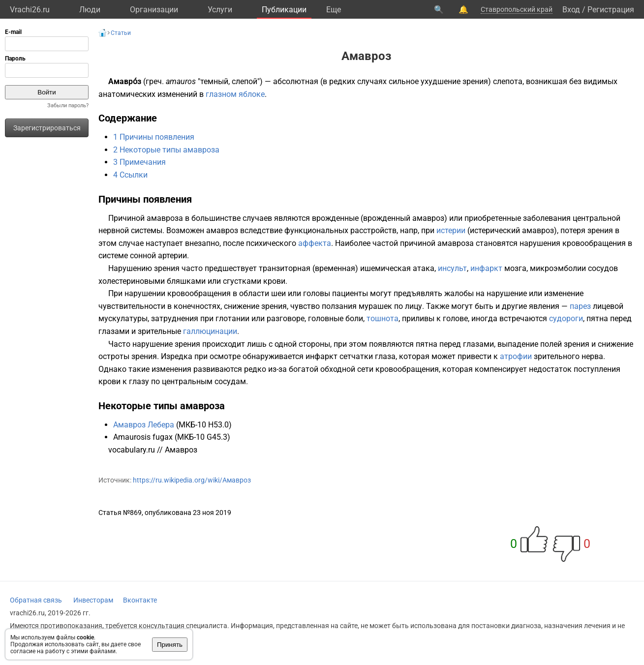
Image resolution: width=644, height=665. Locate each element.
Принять (170, 645)
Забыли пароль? (68, 106)
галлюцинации (210, 331)
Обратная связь (36, 600)
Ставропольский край (517, 9)
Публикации (284, 10)
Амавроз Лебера (144, 425)
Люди (90, 10)
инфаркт (486, 268)
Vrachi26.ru (30, 10)
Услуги (220, 10)
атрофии (516, 356)
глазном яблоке (235, 94)
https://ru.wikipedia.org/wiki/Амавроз (192, 480)
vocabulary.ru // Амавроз (153, 450)
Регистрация (611, 10)
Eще (334, 10)
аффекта (315, 243)
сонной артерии (158, 256)
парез (580, 306)
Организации (154, 10)
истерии (451, 230)
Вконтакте (140, 600)
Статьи (121, 33)
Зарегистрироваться (47, 128)
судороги (566, 318)
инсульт (452, 268)
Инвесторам (93, 600)
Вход (571, 10)
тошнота (383, 318)
